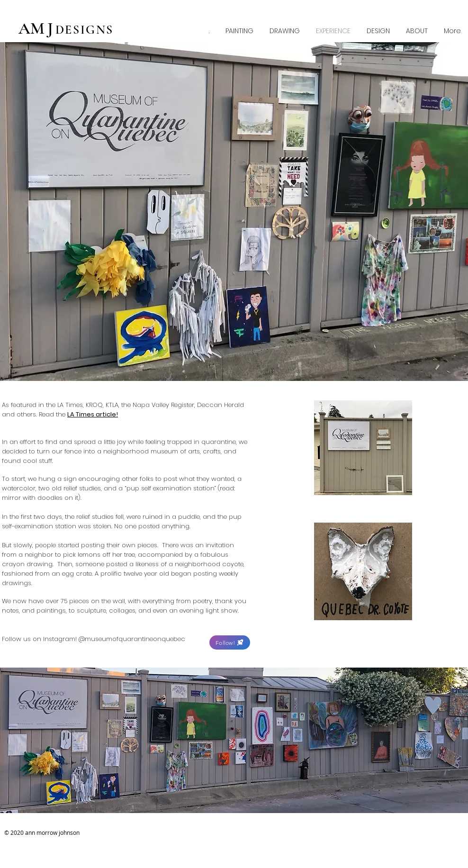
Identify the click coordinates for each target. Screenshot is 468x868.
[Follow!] (230, 642)
